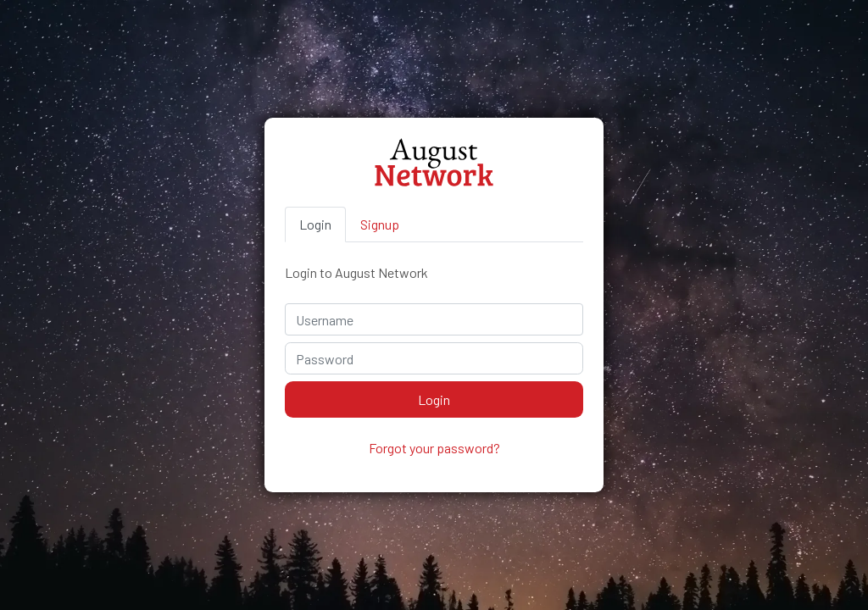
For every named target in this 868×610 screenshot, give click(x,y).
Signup (380, 224)
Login (315, 224)
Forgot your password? (434, 448)
